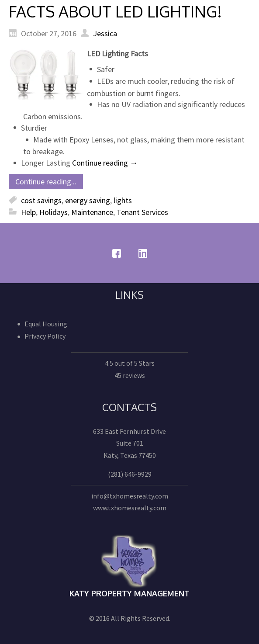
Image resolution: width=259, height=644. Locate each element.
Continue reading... (46, 182)
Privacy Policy (45, 336)
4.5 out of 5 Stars (130, 363)
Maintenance (92, 212)
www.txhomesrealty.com (130, 508)
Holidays (54, 212)
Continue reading (105, 163)
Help (28, 212)
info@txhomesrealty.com (130, 496)
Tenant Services (142, 212)
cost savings (41, 200)
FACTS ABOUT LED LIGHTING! (115, 11)
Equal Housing (46, 324)
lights (123, 200)
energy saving (88, 200)
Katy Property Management (129, 593)
